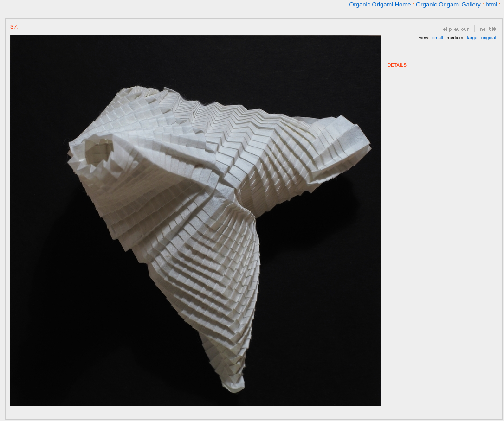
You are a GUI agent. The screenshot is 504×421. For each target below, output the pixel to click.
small (437, 38)
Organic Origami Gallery (448, 4)
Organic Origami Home (380, 4)
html (492, 4)
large (472, 38)
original (489, 38)
